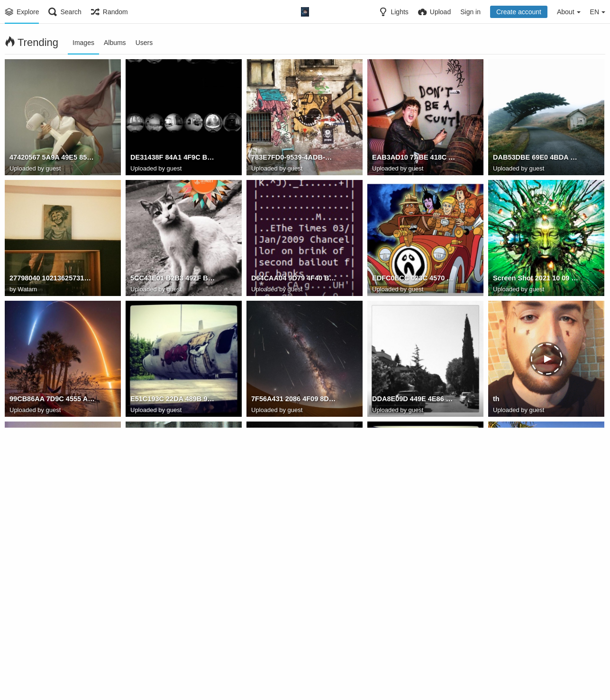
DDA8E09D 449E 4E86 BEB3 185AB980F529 (415, 400)
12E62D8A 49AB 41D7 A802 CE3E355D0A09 (536, 521)
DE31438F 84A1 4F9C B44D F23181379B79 (173, 158)
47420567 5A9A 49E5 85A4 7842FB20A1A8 (52, 158)
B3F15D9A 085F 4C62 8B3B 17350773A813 (173, 641)
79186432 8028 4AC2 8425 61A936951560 (52, 521)
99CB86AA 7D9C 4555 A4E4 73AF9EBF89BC (52, 400)
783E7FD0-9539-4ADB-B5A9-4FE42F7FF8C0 (294, 158)
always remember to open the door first (173, 521)
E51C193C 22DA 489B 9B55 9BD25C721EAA (173, 400)
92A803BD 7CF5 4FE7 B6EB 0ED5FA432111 (52, 641)
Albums (115, 43)
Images (83, 43)
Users (144, 43)
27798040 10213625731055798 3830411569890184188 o (52, 279)
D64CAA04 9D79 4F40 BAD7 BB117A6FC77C (294, 279)
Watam (27, 289)
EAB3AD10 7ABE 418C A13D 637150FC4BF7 (415, 158)
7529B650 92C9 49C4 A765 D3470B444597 (294, 521)
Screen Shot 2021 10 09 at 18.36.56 (536, 279)
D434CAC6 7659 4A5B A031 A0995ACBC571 (415, 641)
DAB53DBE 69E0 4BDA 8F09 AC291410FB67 (536, 158)
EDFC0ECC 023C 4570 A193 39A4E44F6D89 (415, 279)
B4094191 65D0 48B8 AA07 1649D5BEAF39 (294, 641)
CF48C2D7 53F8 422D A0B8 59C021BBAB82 (415, 521)
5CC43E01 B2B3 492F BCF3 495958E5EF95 (173, 279)
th (496, 400)
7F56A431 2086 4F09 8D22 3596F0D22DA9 (294, 400)
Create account (519, 12)
